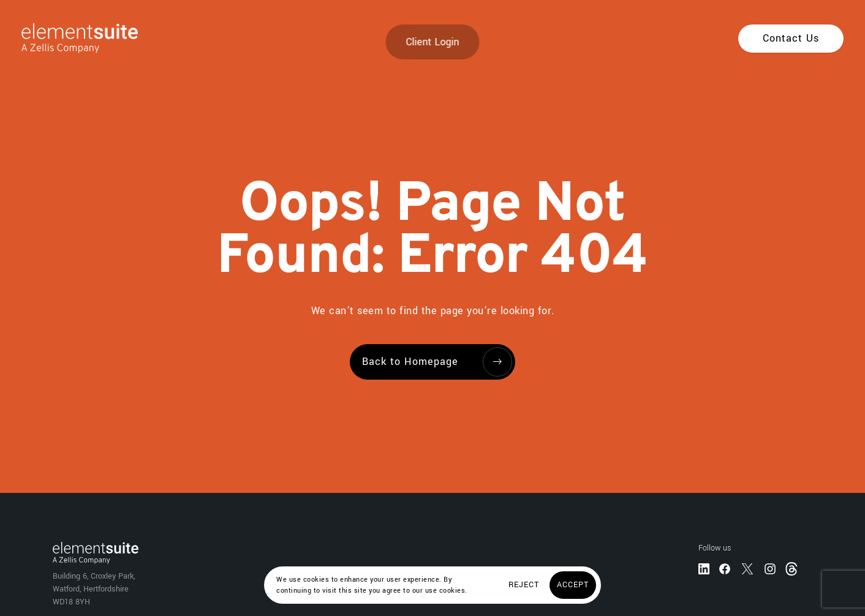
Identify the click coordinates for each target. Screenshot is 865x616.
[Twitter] (747, 568)
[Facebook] (725, 568)
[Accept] (573, 585)
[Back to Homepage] (432, 362)
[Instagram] (770, 568)
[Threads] (793, 568)
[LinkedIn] (704, 568)
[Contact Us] (791, 39)
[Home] (69, 38)
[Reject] (524, 585)
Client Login (433, 42)
